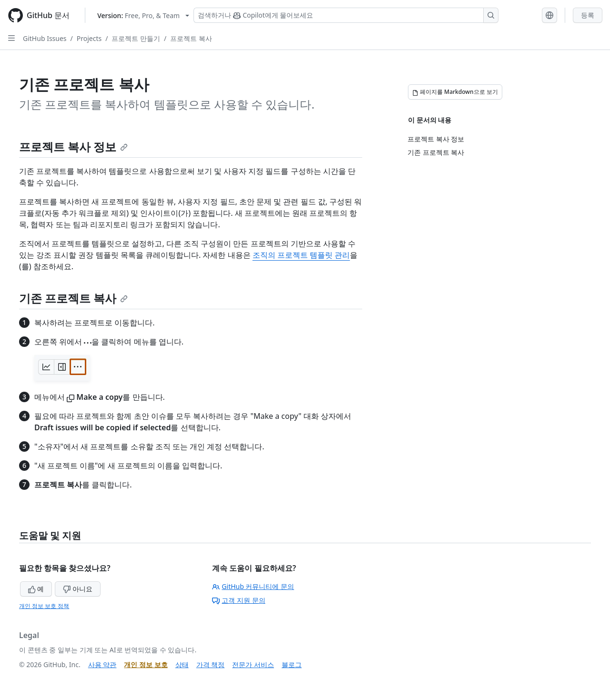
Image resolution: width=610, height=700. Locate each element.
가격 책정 (211, 664)
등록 (588, 15)
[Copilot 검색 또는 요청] (346, 15)
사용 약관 (102, 664)
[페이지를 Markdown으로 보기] (455, 92)
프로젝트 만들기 (136, 38)
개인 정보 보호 (146, 664)
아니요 (78, 589)
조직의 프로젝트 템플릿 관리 (301, 255)
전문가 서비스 (253, 664)
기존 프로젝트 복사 (73, 298)
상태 (182, 664)
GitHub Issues (45, 38)
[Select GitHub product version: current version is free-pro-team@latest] (143, 15)
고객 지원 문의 (239, 600)
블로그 (292, 664)
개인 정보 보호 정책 (44, 606)
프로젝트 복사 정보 (73, 147)
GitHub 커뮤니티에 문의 (253, 586)
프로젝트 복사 (191, 38)
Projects (89, 38)
